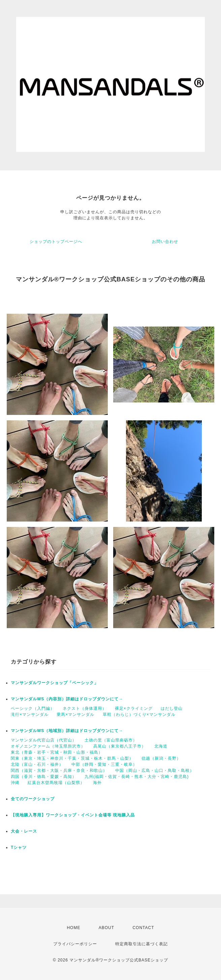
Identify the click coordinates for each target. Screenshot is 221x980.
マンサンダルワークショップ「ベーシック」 (55, 683)
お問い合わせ (165, 242)
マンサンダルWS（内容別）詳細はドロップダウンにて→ (67, 699)
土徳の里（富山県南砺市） (111, 740)
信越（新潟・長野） (161, 758)
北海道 (161, 746)
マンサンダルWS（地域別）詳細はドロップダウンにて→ (67, 731)
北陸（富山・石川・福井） (37, 764)
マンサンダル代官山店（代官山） (44, 740)
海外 (97, 783)
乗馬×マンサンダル (75, 715)
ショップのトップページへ (56, 242)
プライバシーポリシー (75, 944)
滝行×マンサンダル (30, 715)
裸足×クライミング (134, 708)
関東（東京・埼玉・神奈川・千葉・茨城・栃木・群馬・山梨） (72, 758)
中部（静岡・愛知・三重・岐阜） (104, 764)
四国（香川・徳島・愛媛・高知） (44, 777)
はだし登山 (172, 708)
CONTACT (143, 928)
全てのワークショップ (33, 799)
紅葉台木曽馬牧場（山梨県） (56, 783)
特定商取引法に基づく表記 (141, 944)
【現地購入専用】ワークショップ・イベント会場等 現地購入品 (73, 815)
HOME (73, 928)
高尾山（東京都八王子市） (120, 746)
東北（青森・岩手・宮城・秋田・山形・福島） (57, 752)
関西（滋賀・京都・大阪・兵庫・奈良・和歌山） (59, 771)
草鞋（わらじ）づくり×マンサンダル (139, 715)
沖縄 (15, 783)
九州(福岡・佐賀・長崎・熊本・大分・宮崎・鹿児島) (137, 777)
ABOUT (106, 928)
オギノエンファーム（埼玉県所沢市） (48, 746)
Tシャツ (19, 847)
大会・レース (24, 831)
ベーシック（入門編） (33, 708)
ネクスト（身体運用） (85, 708)
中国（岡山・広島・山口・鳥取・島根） (155, 771)
